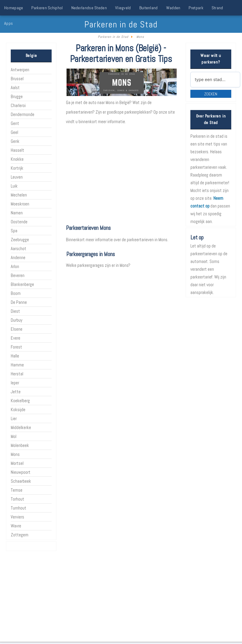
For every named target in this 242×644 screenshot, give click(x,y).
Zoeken (211, 94)
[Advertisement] (121, 175)
